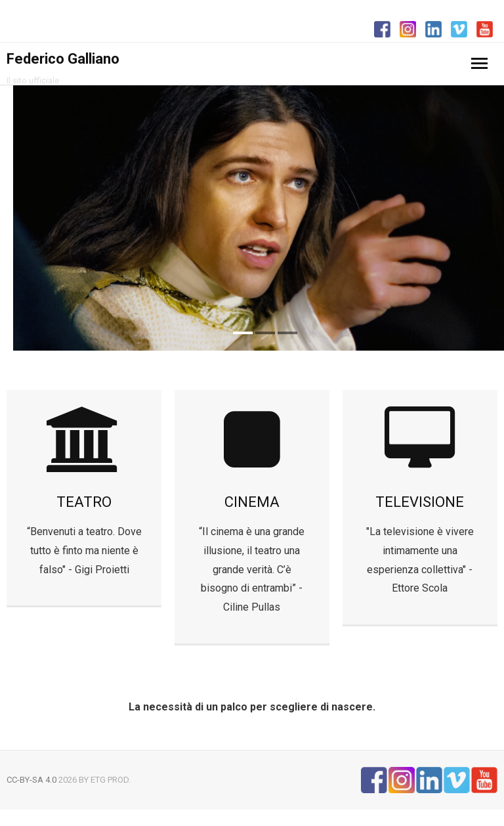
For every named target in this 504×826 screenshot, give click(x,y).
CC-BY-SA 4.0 (31, 780)
